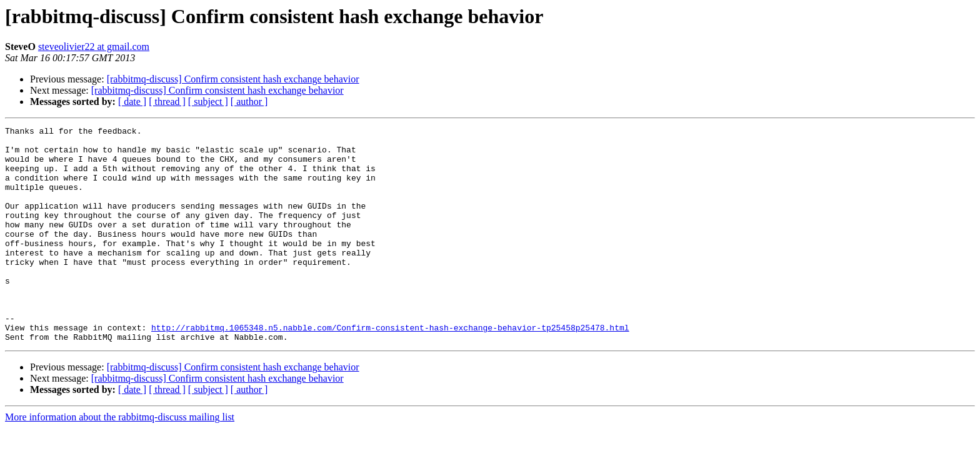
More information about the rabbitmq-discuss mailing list (120, 460)
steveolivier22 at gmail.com (94, 47)
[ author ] (249, 102)
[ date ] (132, 102)
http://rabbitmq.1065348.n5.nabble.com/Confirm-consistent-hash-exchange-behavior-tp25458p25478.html (390, 369)
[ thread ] (167, 102)
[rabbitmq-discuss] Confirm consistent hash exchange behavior (233, 79)
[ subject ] (208, 102)
